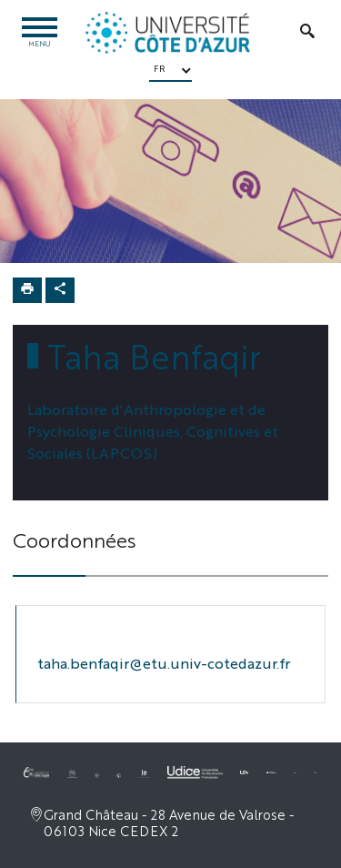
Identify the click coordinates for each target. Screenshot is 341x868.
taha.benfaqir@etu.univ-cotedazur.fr (164, 663)
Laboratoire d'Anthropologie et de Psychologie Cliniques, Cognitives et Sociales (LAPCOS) (153, 431)
